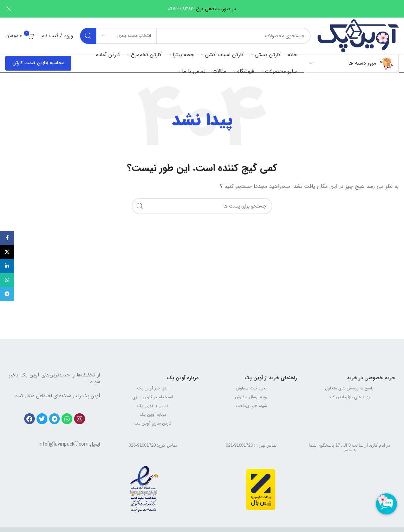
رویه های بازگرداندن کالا (350, 397)
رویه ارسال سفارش (251, 397)
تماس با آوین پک (153, 406)
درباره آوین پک (183, 378)
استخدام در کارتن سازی (153, 397)
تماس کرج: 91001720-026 (153, 445)
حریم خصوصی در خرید (371, 378)
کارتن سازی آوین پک (153, 423)
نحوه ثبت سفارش (251, 388)
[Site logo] (358, 35)
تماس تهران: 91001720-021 (251, 445)
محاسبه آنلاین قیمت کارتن (38, 63)
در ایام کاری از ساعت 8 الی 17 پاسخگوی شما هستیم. (350, 448)
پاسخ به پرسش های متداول (349, 388)
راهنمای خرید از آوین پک (271, 378)
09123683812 (181, 9)
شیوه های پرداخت (251, 406)
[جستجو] (195, 36)
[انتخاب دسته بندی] (126, 36)
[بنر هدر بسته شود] (9, 9)
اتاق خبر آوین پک (153, 388)
